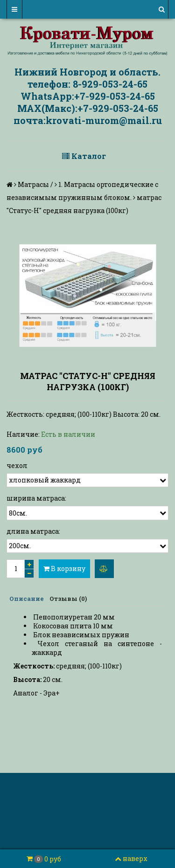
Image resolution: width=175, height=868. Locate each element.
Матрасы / (35, 184)
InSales (139, 819)
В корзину (64, 568)
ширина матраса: (36, 498)
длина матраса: (33, 531)
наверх (131, 858)
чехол (17, 465)
